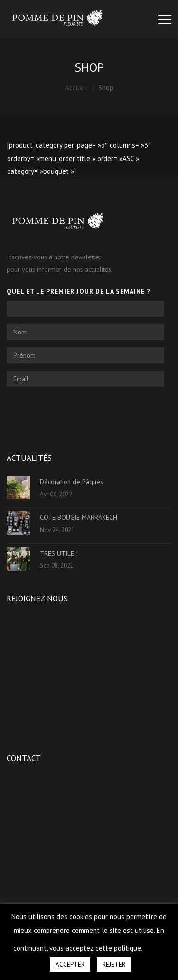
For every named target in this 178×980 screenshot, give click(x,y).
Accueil (76, 88)
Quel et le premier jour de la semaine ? (79, 291)
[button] (154, 944)
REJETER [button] (114, 965)
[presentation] (79, 412)
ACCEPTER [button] (70, 965)
